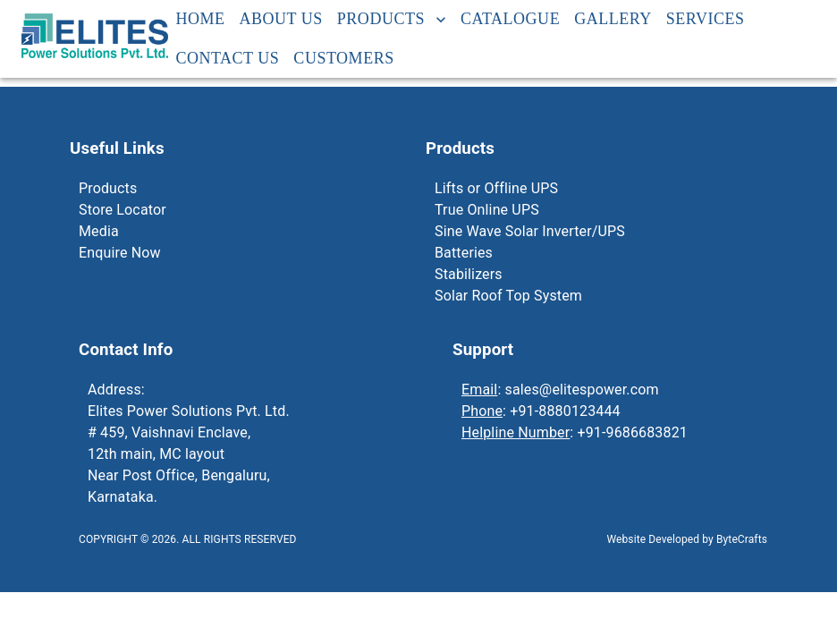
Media (99, 231)
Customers (343, 59)
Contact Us (227, 59)
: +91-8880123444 (541, 411)
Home (200, 20)
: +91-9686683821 (575, 432)
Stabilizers (469, 274)
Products (392, 20)
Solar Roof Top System (508, 296)
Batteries (464, 253)
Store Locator (123, 210)
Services (706, 20)
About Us (281, 20)
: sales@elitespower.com (560, 390)
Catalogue (510, 20)
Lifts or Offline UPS (496, 188)
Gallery (613, 20)
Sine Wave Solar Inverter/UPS (530, 231)
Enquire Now (120, 253)
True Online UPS (487, 210)
